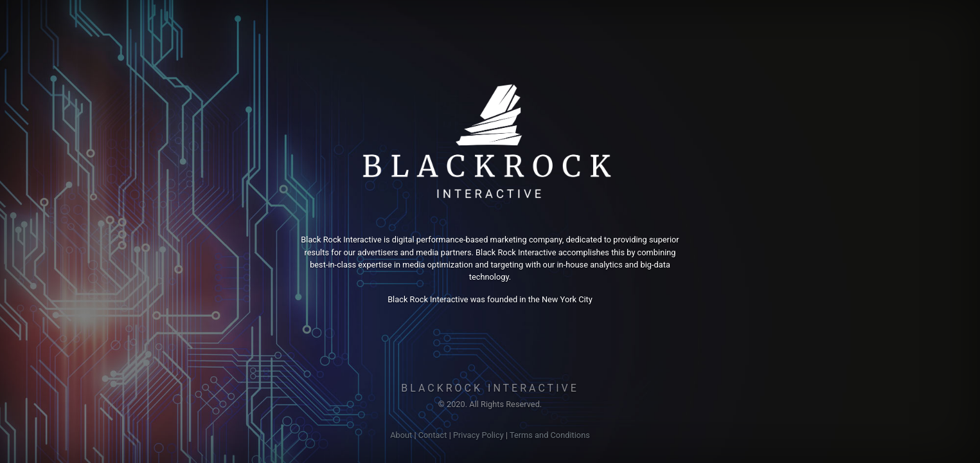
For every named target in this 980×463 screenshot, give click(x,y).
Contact (433, 435)
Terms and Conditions (550, 435)
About (401, 435)
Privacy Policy (478, 435)
